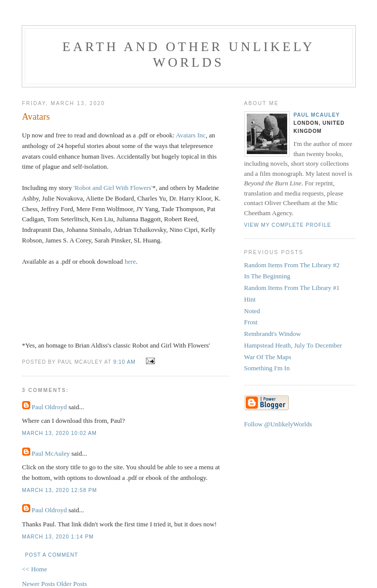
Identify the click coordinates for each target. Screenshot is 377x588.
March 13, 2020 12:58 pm (60, 490)
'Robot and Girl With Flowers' (113, 188)
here (130, 261)
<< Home (35, 569)
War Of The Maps (268, 357)
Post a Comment (52, 555)
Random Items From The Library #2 (292, 265)
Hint (250, 299)
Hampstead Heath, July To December (293, 345)
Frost (251, 322)
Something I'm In (267, 368)
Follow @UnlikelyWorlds (278, 424)
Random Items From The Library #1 (292, 288)
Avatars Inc (191, 135)
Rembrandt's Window (273, 334)
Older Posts (72, 584)
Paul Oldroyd (49, 407)
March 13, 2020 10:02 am (60, 433)
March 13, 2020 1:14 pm (58, 537)
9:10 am (124, 362)
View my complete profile (288, 225)
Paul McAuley (51, 453)
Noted (252, 311)
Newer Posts (40, 584)
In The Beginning (267, 276)
